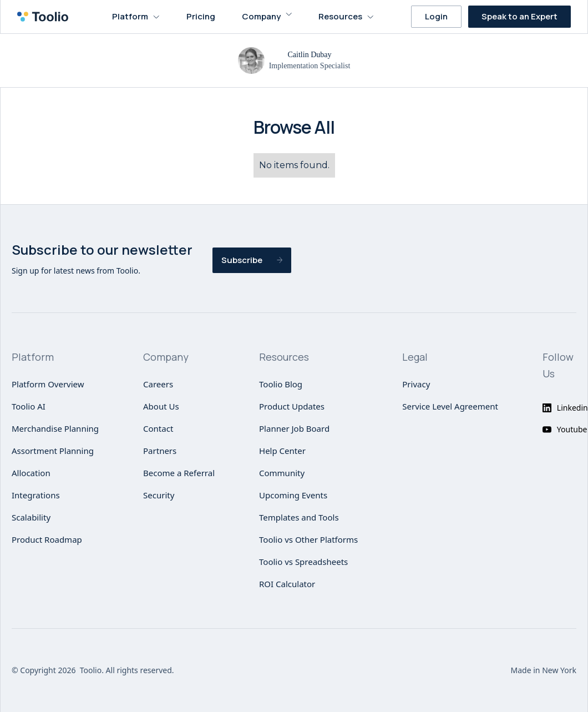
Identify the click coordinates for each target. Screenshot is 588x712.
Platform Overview (48, 384)
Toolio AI (29, 406)
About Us (161, 406)
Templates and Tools (299, 517)
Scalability (31, 517)
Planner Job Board (294, 428)
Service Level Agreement (450, 406)
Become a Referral (179, 473)
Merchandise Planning (55, 428)
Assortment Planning (53, 451)
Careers (158, 384)
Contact (158, 428)
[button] (136, 17)
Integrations (36, 495)
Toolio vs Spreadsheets (303, 562)
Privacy (416, 384)
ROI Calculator (287, 584)
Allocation (31, 473)
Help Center (282, 451)
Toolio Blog (281, 384)
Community (282, 473)
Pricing (201, 16)
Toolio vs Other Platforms (308, 539)
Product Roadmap (47, 539)
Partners (160, 451)
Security (159, 495)
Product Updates (292, 406)
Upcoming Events (293, 495)
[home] (46, 17)
